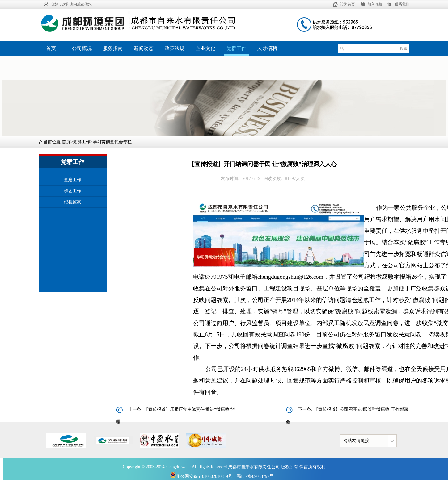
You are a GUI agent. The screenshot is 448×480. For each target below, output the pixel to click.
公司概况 (82, 48)
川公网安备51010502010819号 (201, 476)
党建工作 (73, 180)
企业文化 (205, 48)
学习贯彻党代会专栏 (112, 142)
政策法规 (175, 48)
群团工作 (73, 191)
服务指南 (113, 48)
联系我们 (402, 4)
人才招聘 (267, 48)
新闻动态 (144, 48)
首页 (51, 48)
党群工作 (236, 48)
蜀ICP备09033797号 (255, 476)
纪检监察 (73, 202)
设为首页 (348, 4)
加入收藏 (375, 4)
